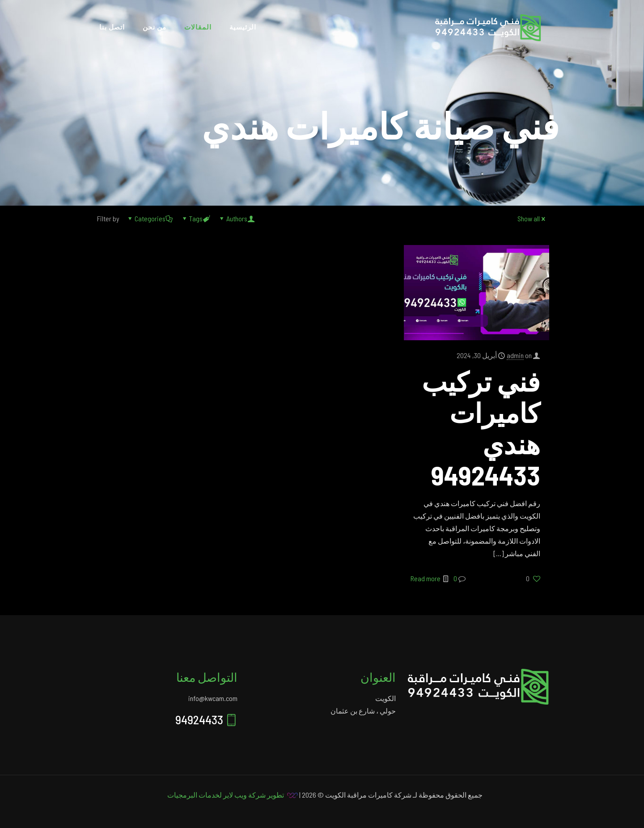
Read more (426, 578)
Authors (236, 218)
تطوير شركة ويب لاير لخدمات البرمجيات (226, 795)
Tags (195, 218)
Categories (149, 218)
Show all (532, 218)
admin (515, 355)
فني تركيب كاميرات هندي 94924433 (481, 428)
